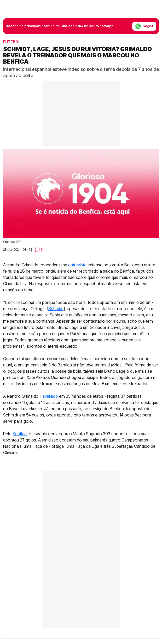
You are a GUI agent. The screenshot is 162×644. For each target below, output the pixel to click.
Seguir (144, 26)
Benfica (20, 434)
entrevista (78, 265)
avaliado (51, 396)
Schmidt (56, 309)
